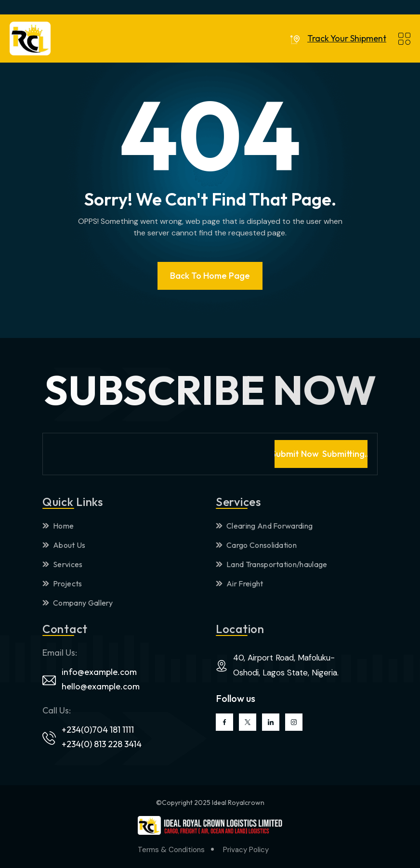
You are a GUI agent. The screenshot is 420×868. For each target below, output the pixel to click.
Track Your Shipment (347, 39)
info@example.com (99, 672)
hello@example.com (101, 686)
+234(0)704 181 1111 (98, 730)
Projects (62, 583)
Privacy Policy (246, 850)
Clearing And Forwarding (264, 526)
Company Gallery (78, 603)
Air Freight (240, 583)
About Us (64, 545)
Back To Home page (210, 276)
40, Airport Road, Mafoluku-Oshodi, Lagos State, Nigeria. (286, 665)
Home (58, 526)
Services (63, 564)
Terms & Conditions (171, 850)
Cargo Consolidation (256, 545)
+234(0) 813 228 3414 (102, 744)
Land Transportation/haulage (272, 564)
